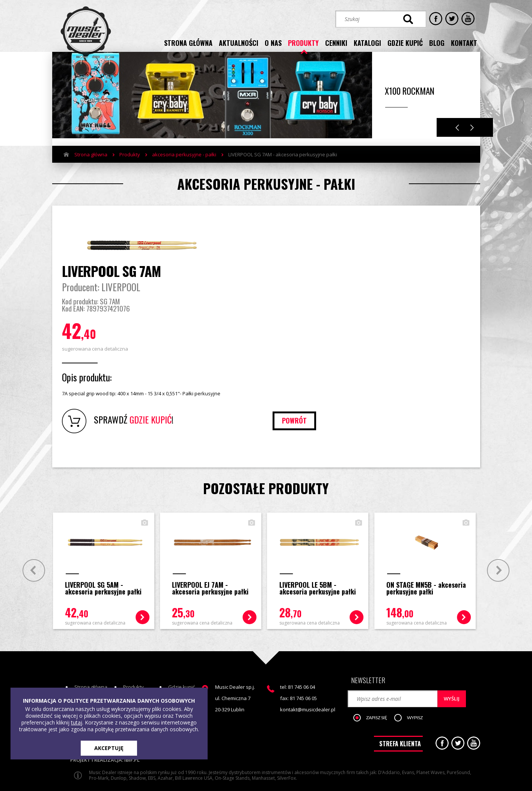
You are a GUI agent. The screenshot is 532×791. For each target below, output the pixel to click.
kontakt (464, 42)
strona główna (188, 42)
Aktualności (87, 678)
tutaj (77, 722)
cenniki (336, 42)
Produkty (130, 163)
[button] (375, 693)
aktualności (239, 42)
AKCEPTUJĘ (109, 748)
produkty (303, 42)
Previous (457, 136)
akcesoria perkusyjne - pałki (184, 163)
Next (472, 136)
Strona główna (91, 163)
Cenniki (132, 678)
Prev (32, 549)
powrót (443, 399)
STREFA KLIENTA (400, 720)
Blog (173, 678)
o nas (273, 42)
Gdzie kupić (182, 666)
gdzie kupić (405, 42)
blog (437, 42)
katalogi (367, 42)
